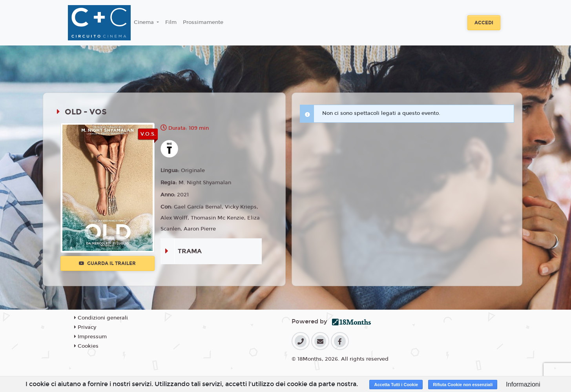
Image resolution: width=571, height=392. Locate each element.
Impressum (90, 337)
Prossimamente (203, 22)
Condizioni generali (101, 318)
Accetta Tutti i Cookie (396, 385)
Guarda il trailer (107, 263)
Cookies (86, 346)
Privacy (85, 327)
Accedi (484, 23)
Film (171, 22)
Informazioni (523, 384)
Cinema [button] (145, 22)
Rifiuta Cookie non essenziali (463, 385)
